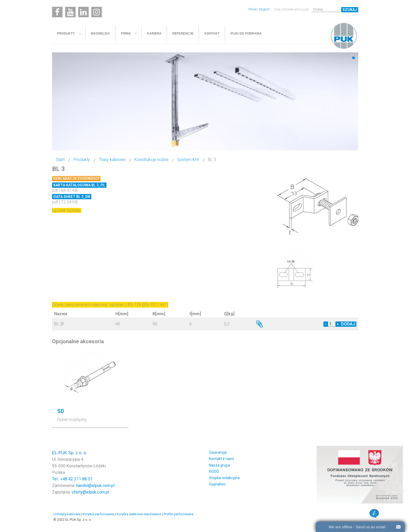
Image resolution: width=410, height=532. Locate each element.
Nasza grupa (220, 465)
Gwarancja (218, 452)
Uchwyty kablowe (67, 514)
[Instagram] (97, 12)
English (265, 9)
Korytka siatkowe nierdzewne (139, 514)
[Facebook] (57, 12)
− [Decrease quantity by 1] (326, 324)
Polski (253, 9)
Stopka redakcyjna (224, 478)
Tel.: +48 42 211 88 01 (72, 479)
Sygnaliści (217, 484)
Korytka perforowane (98, 514)
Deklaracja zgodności (76, 179)
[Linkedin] (83, 12)
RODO (214, 472)
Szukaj (350, 10)
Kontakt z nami (221, 459)
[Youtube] (70, 12)
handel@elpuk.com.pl (95, 486)
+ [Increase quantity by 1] (338, 324)
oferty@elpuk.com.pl (90, 492)
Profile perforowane (178, 514)
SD (61, 411)
